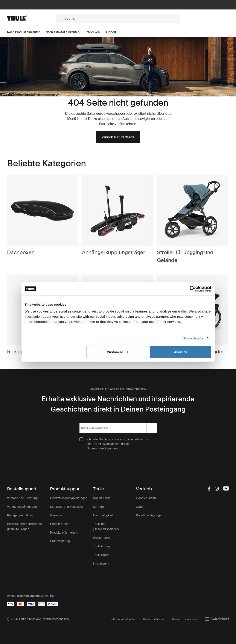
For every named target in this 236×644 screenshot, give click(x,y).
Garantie (56, 515)
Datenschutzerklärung (123, 619)
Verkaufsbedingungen (22, 507)
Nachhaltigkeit (103, 515)
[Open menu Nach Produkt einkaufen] (26, 32)
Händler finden (146, 498)
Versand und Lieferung (22, 498)
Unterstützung (60, 541)
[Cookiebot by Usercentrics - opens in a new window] (193, 289)
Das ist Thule (102, 498)
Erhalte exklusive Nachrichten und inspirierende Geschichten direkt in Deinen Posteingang (118, 404)
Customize (117, 352)
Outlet (140, 507)
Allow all (181, 352)
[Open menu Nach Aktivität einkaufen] (65, 32)
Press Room (101, 538)
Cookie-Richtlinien (154, 619)
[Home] (31, 18)
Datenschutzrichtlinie (118, 439)
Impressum (101, 563)
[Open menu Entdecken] (95, 32)
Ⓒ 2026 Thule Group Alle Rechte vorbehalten (38, 619)
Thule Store (101, 555)
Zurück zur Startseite (118, 137)
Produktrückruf (60, 524)
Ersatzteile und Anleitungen (69, 498)
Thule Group (101, 546)
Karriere (98, 507)
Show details (193, 338)
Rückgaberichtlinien (21, 515)
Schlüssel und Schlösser (67, 507)
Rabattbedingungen (150, 515)
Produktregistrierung (64, 533)
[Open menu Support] (113, 32)
